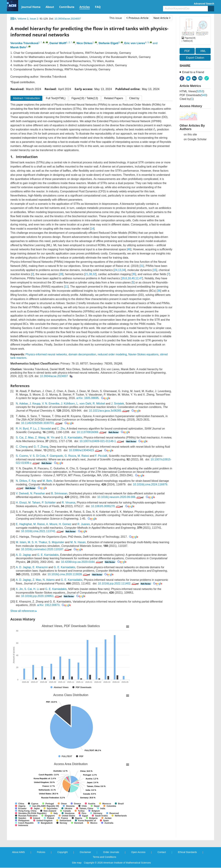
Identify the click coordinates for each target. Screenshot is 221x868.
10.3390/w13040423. (86, 450)
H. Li (36, 589)
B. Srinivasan (59, 493)
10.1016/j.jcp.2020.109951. (42, 596)
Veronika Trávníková (24, 43)
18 (129, 278)
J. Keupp (35, 404)
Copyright (63, 852)
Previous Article (137, 18)
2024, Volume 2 (19, 19)
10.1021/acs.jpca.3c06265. (109, 411)
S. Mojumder (56, 542)
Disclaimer (85, 852)
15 (155, 270)
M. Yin (51, 438)
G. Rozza (70, 456)
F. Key (32, 481)
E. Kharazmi (40, 567)
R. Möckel (99, 404)
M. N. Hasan (78, 542)
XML (203, 51)
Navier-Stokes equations (143, 354)
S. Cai (20, 438)
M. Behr (47, 481)
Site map (77, 863)
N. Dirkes (22, 481)
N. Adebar (22, 404)
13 (120, 270)
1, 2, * (69, 42)
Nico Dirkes (84, 43)
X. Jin (19, 589)
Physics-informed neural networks (46, 354)
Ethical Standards (188, 852)
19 (123, 278)
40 (133, 278)
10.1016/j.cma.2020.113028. (69, 574)
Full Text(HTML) (56, 98)
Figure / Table (85, 98)
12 (137, 278)
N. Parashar (38, 493)
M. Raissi (83, 456)
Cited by (134, 98)
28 (61, 274)
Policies (41, 852)
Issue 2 (34, 19)
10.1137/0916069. (92, 432)
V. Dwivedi (22, 493)
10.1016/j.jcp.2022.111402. (119, 583)
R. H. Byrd (22, 429)
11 (66, 287)
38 (90, 274)
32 (94, 274)
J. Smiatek (117, 404)
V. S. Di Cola (37, 456)
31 (142, 266)
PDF (187, 51)
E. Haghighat (24, 524)
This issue (116, 18)
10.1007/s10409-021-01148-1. (102, 441)
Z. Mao (29, 438)
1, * (40, 42)
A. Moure (52, 524)
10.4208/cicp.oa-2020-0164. (82, 562)
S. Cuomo (22, 456)
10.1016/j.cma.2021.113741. (43, 531)
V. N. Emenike (51, 404)
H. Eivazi (21, 503)
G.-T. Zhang (41, 447)
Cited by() (187, 99)
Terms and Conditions (104, 857)
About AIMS (18, 852)
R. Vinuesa (69, 503)
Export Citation (195, 58)
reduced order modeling (112, 354)
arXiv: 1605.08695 (88, 398)
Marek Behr (18, 47)
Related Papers (114, 98)
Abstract (26, 98)
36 (159, 291)
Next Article (162, 18)
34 (124, 270)
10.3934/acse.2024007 (68, 19)
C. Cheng (22, 447)
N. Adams (49, 580)
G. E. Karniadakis (72, 438)
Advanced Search (204, 4)
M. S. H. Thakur (37, 542)
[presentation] (155, 129)
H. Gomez (65, 524)
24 (116, 270)
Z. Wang (40, 438)
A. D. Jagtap (23, 555)
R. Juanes (84, 524)
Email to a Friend (193, 72)
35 (134, 274)
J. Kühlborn (68, 404)
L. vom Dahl (84, 404)
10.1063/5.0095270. (107, 506)
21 (87, 274)
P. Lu (33, 429)
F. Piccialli (101, 456)
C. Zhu (61, 429)
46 (129, 249)
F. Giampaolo (55, 456)
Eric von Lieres (135, 43)
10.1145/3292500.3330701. (42, 423)
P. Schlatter (49, 503)
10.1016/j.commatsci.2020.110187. (47, 549)
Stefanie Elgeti (108, 43)
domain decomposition (82, 354)
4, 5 (147, 42)
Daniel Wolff (58, 43)
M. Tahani (34, 503)
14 (92, 229)
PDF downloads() (193, 95)
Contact (162, 852)
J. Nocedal (44, 429)
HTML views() (192, 91)
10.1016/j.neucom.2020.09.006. (121, 497)
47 (141, 278)
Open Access (138, 852)
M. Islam (21, 542)
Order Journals (111, 852)
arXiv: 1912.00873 (48, 605)
